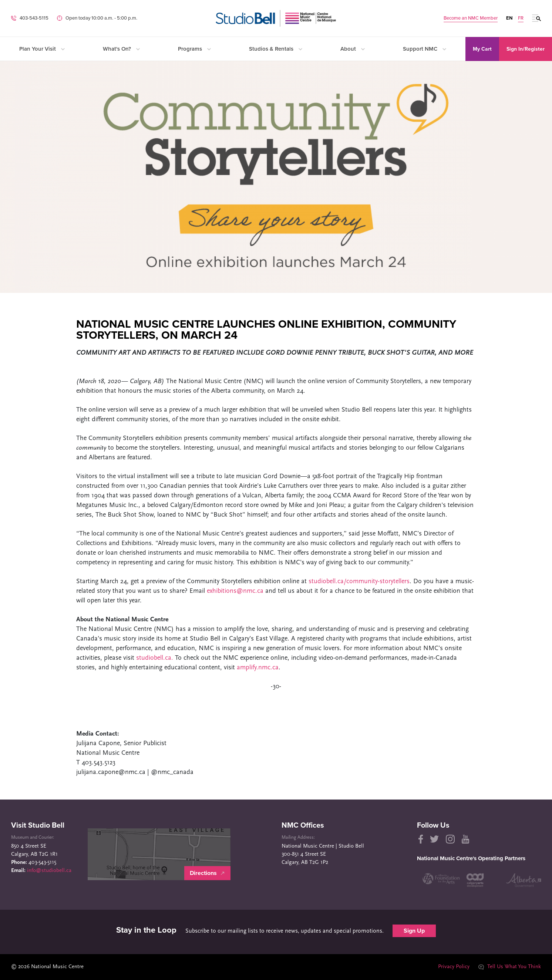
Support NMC (425, 49)
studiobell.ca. (155, 658)
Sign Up (414, 931)
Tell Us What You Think (509, 967)
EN (509, 18)
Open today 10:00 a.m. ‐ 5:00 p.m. (101, 18)
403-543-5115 (34, 18)
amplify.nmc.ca (258, 668)
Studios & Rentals (276, 49)
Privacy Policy (453, 967)
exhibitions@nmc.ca (235, 591)
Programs (194, 49)
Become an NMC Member (471, 18)
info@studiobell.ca (49, 871)
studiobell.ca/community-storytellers (359, 582)
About (353, 49)
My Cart (482, 49)
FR (521, 18)
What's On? (121, 49)
